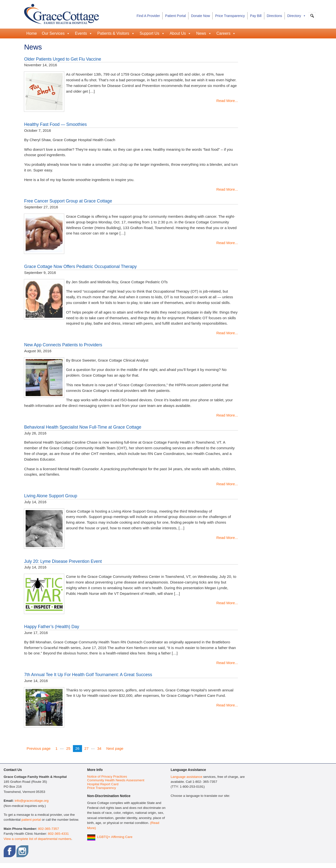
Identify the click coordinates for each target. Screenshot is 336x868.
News (204, 33)
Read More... (227, 101)
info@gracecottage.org (32, 801)
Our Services (56, 33)
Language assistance (186, 777)
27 (88, 748)
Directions (274, 16)
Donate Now (200, 16)
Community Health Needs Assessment (116, 780)
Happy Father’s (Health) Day (52, 627)
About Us (181, 33)
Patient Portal (175, 16)
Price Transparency (230, 16)
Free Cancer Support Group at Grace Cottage (68, 201)
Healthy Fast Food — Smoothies (55, 124)
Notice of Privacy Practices (107, 776)
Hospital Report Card (103, 784)
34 (101, 748)
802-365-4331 (59, 834)
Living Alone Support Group (51, 496)
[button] (312, 16)
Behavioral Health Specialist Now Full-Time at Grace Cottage (83, 427)
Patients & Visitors (116, 33)
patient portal (31, 820)
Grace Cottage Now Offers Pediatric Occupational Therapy (80, 267)
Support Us (152, 33)
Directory (297, 16)
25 (69, 748)
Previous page (39, 748)
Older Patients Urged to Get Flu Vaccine (63, 59)
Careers (226, 33)
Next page (115, 748)
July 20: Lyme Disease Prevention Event (63, 561)
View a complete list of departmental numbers (38, 839)
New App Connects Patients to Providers (63, 345)
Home (32, 33)
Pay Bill (256, 16)
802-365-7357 (49, 829)
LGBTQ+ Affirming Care (115, 837)
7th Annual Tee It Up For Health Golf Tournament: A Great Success (88, 675)
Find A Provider (148, 16)
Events (84, 33)
